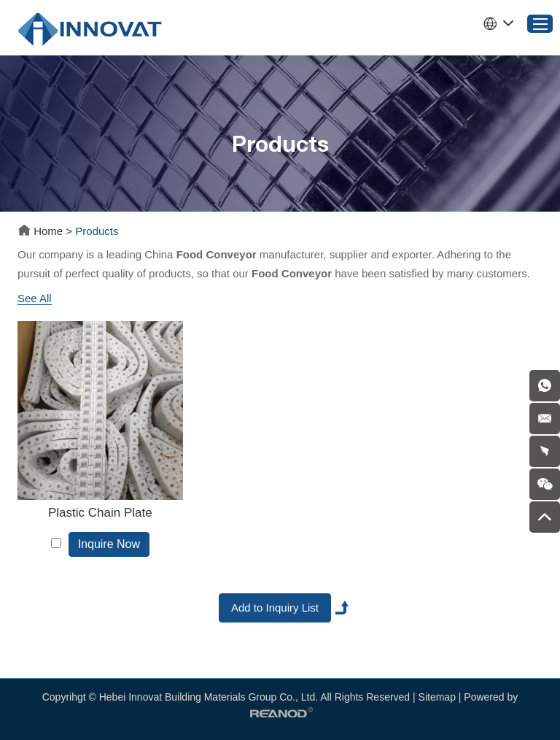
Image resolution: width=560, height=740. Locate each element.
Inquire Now (109, 544)
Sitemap (437, 697)
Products (97, 231)
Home (42, 231)
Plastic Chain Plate (100, 513)
